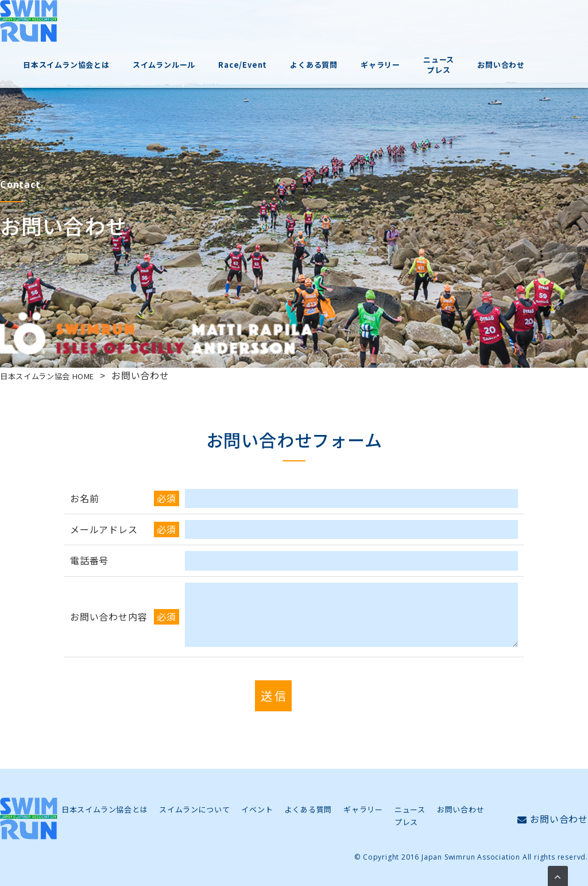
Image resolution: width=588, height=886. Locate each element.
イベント (257, 809)
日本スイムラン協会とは (119, 28)
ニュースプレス (481, 28)
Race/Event (290, 28)
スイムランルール (213, 28)
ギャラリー (425, 28)
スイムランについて (194, 809)
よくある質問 (360, 28)
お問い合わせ (542, 28)
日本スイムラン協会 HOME (59, 375)
